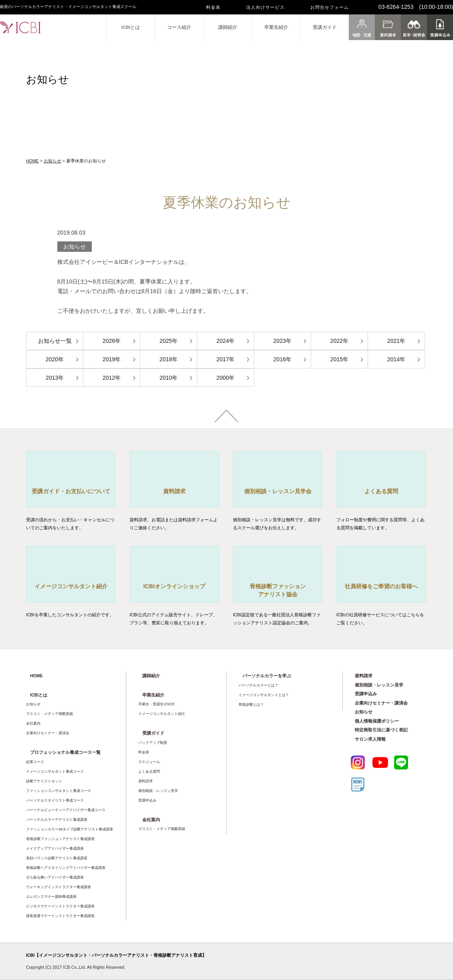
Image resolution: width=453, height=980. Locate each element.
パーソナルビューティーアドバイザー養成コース (66, 810)
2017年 (225, 359)
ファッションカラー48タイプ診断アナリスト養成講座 (70, 829)
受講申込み (147, 800)
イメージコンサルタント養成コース (55, 771)
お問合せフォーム (330, 7)
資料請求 (146, 781)
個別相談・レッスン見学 (158, 791)
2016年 (282, 359)
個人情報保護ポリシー (377, 721)
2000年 (225, 378)
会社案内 (33, 723)
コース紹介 (179, 27)
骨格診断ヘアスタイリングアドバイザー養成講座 (66, 868)
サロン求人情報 (370, 739)
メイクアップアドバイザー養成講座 (55, 848)
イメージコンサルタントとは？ (264, 695)
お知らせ (53, 161)
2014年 (396, 359)
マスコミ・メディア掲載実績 (50, 714)
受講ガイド (325, 27)
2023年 (282, 341)
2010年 (169, 378)
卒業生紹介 (276, 27)
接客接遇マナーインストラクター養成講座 (60, 916)
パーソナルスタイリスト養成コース (55, 800)
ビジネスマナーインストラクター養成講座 (60, 906)
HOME (32, 161)
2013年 (55, 378)
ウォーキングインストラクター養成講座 (59, 887)
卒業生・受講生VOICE (157, 704)
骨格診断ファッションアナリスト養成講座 (60, 839)
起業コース (35, 762)
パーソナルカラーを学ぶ (267, 676)
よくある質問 (149, 771)
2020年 (55, 359)
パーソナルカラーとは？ (258, 685)
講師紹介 (228, 27)
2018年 (169, 359)
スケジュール (149, 762)
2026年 (112, 341)
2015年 (339, 359)
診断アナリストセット (44, 781)
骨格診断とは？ (251, 705)
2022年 (339, 341)
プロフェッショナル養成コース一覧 (65, 752)
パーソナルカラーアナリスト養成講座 (57, 820)
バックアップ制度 (153, 743)
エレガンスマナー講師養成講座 (51, 897)
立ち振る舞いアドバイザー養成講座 (55, 877)
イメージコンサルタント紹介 (162, 714)
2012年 (112, 378)
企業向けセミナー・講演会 (48, 733)
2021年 (396, 341)
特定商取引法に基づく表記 (381, 730)
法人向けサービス (265, 7)
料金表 (213, 7)
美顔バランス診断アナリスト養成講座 (57, 858)
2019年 (112, 359)
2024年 (225, 341)
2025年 (169, 341)
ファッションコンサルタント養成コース (59, 791)
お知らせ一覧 (55, 341)
